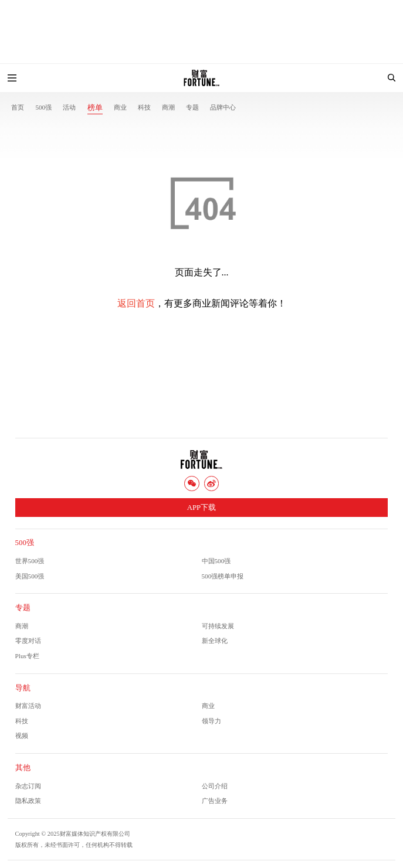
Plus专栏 (27, 656)
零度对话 (28, 641)
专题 (192, 107)
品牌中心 (223, 107)
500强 (43, 107)
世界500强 (30, 561)
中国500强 (216, 561)
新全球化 (215, 641)
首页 (18, 107)
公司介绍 (215, 786)
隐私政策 (28, 801)
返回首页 (136, 303)
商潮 (168, 107)
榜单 (95, 108)
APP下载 (201, 508)
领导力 (211, 721)
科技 (144, 107)
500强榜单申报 (223, 576)
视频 (22, 736)
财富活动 (28, 706)
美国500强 (30, 576)
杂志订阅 (28, 786)
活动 (69, 107)
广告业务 (215, 801)
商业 (120, 107)
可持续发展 (218, 626)
